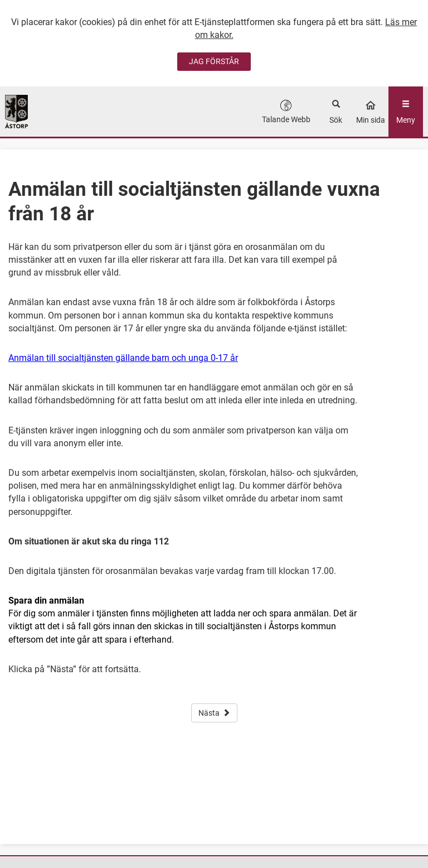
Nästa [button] (214, 713)
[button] (286, 112)
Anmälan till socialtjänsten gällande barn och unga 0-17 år (123, 358)
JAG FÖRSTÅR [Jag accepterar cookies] (214, 61)
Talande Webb (286, 119)
